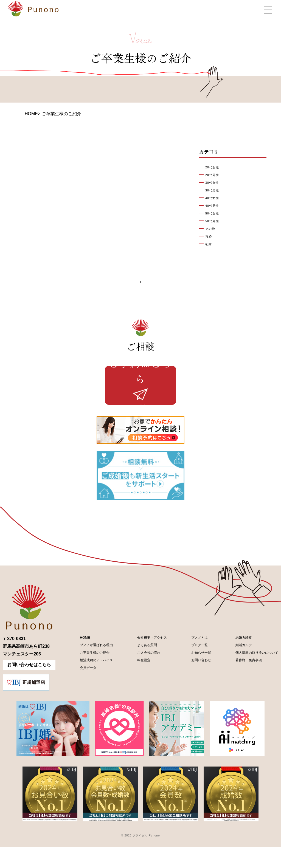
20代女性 (214, 167)
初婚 (210, 244)
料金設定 (136, 688)
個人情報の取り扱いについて (250, 678)
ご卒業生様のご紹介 (89, 678)
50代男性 (214, 221)
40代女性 (214, 198)
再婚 (210, 236)
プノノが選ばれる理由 (91, 669)
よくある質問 (140, 669)
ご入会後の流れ (143, 678)
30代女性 (214, 183)
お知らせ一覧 (194, 678)
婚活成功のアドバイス (91, 688)
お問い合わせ (194, 688)
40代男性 (214, 206)
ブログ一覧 (192, 669)
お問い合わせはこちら (29, 686)
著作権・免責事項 (239, 688)
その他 (212, 229)
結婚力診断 (232, 660)
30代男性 (214, 190)
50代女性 (214, 213)
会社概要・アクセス (147, 660)
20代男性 (214, 175)
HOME (31, 114)
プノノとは (192, 660)
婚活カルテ (232, 669)
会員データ (80, 697)
